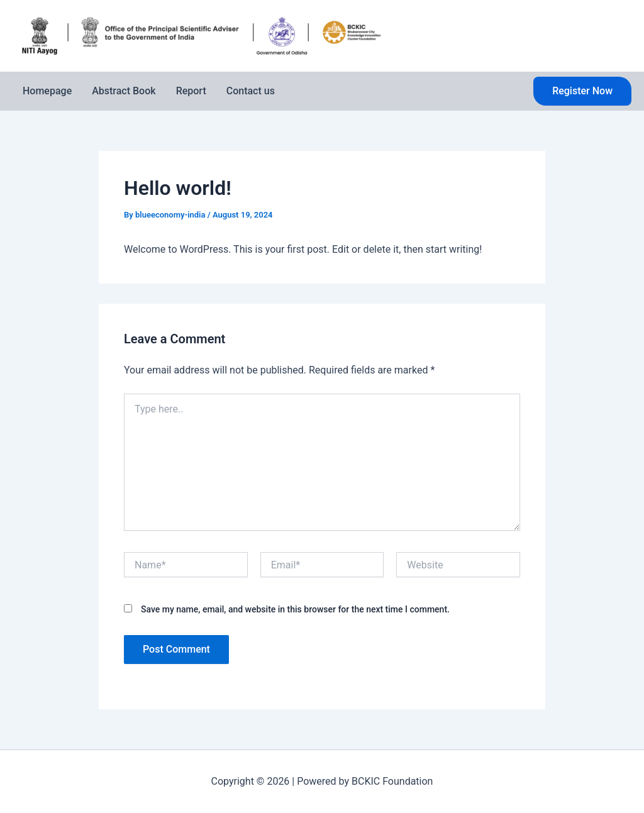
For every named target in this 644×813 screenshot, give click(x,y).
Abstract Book (124, 91)
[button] (582, 91)
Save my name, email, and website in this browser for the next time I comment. (295, 609)
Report (191, 91)
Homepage (47, 91)
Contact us (251, 91)
